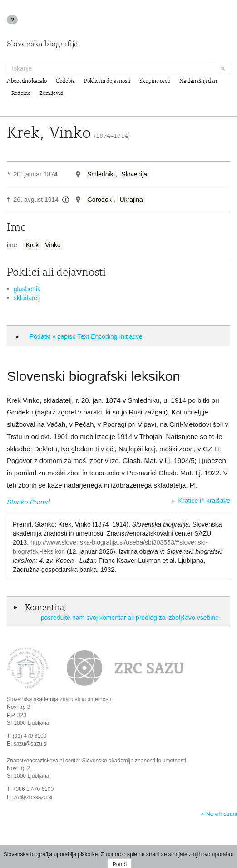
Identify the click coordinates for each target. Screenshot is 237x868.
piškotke (88, 854)
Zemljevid (51, 93)
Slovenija (134, 174)
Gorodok (99, 200)
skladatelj (27, 298)
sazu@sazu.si (31, 744)
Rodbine (21, 93)
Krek (32, 245)
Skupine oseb (155, 81)
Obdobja (65, 81)
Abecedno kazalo (27, 81)
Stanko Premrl (28, 502)
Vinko (53, 245)
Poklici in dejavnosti (107, 81)
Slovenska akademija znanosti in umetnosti (59, 699)
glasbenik (27, 289)
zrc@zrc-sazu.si (33, 797)
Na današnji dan (198, 81)
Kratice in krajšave (204, 501)
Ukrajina (131, 200)
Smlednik (100, 174)
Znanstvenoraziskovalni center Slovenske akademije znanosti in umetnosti (96, 761)
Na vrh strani (222, 814)
